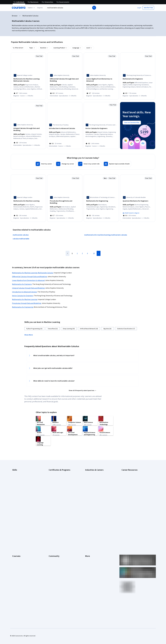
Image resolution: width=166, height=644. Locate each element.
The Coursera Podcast (56, 526)
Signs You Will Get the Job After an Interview (135, 496)
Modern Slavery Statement (94, 545)
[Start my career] (44, 162)
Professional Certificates (20, 532)
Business (88, 468)
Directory (88, 539)
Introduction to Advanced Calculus (24, 290)
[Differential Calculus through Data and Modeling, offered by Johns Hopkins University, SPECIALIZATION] (65, 80)
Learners (52, 513)
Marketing (88, 497)
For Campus (16, 548)
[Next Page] (99, 251)
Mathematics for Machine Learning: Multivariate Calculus (33, 271)
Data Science (89, 475)
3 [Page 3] (82, 251)
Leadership (16, 520)
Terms (87, 520)
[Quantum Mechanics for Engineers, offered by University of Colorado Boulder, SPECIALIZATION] (138, 200)
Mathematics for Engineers (22, 282)
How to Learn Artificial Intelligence (132, 486)
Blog (50, 523)
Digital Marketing (18, 478)
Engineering (89, 481)
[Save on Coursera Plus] (132, 122)
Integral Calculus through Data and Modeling (28, 286)
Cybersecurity (17, 472)
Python (15, 497)
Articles (88, 535)
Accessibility (89, 529)
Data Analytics (17, 475)
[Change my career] (65, 162)
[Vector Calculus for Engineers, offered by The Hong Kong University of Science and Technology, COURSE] (101, 128)
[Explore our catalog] (31, 8)
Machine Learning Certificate (58, 491)
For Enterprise (17, 542)
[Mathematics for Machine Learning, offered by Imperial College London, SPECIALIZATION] (28, 200)
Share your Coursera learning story (23, 561)
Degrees (15, 539)
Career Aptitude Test (128, 468)
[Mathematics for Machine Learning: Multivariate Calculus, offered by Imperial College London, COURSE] (28, 80)
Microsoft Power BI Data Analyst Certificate (62, 494)
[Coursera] (19, 8)
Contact (88, 532)
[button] (40, 8)
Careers (15, 523)
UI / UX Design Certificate (57, 497)
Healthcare (89, 487)
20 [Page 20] (94, 251)
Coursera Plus (17, 529)
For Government (17, 545)
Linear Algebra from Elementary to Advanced (28, 278)
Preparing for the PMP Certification (133, 493)
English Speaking (18, 481)
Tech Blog (52, 529)
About (14, 513)
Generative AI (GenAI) (19, 484)
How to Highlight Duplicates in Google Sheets (136, 483)
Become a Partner (18, 551)
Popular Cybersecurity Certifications (133, 490)
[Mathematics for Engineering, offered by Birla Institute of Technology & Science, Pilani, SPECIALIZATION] (101, 200)
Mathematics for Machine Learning (25, 297)
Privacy (87, 523)
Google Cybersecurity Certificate (59, 468)
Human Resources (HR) (92, 491)
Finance (88, 484)
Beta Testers (53, 520)
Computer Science (91, 472)
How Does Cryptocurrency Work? (132, 480)
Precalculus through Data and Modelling (27, 301)
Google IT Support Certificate (58, 475)
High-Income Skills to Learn (130, 477)
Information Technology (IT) (94, 494)
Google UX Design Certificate (58, 481)
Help (87, 526)
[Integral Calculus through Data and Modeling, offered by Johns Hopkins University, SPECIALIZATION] (28, 129)
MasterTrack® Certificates (21, 535)
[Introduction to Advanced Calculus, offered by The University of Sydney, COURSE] (65, 128)
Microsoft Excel (17, 487)
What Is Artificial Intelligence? (131, 499)
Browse (15, 16)
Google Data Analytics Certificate (59, 472)
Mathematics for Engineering (23, 305)
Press (87, 513)
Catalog (15, 526)
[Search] (94, 8)
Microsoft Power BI (18, 491)
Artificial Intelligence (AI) (20, 468)
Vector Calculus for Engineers (23, 293)
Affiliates (88, 542)
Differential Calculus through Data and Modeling (29, 274)
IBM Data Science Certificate (58, 487)
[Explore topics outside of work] (117, 162)
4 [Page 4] (87, 251)
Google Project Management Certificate (61, 478)
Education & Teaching (92, 478)
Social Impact (17, 555)
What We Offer (17, 516)
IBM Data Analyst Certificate (57, 484)
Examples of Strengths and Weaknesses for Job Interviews (135, 473)
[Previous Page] (68, 251)
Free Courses (17, 558)
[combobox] (69, 8)
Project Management (19, 494)
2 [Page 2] (77, 251)
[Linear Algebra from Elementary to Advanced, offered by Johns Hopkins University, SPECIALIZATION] (101, 80)
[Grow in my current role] (89, 162)
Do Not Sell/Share (91, 548)
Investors (88, 516)
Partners (51, 516)
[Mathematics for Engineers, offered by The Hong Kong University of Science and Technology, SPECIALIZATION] (138, 79)
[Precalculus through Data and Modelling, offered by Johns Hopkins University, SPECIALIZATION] (65, 200)
